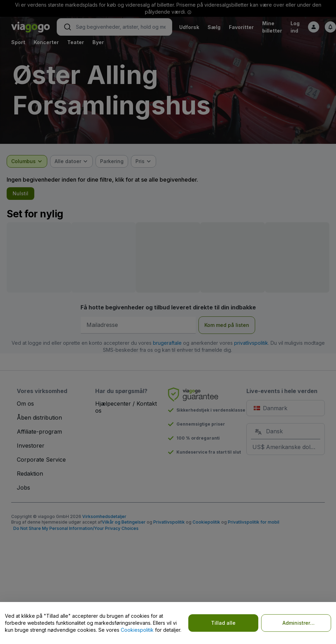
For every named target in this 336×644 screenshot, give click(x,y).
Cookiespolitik (137, 630)
